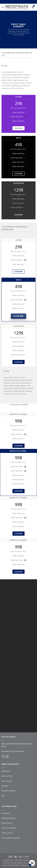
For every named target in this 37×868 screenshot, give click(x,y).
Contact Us (6, 813)
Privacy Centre (7, 833)
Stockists (5, 786)
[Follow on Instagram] (7, 757)
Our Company (7, 781)
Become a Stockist (8, 791)
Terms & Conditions (9, 828)
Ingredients (6, 771)
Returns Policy (7, 823)
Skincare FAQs (7, 776)
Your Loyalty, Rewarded (11, 838)
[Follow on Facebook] (3, 757)
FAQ (3, 796)
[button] (3, 7)
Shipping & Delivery (9, 818)
